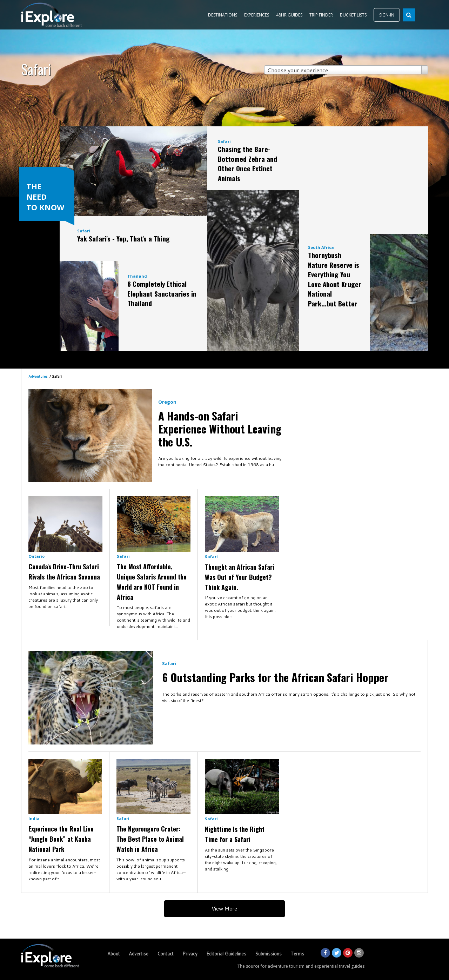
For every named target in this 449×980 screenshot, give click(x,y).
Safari (84, 231)
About (114, 954)
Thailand (137, 276)
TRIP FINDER (321, 15)
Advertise (139, 954)
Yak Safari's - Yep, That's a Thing (123, 238)
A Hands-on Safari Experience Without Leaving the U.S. (220, 429)
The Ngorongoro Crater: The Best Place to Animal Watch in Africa (150, 839)
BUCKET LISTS (353, 15)
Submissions (268, 954)
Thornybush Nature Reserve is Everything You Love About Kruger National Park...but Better (335, 279)
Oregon (167, 402)
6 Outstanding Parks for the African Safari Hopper (275, 677)
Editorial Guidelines (226, 954)
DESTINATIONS (223, 15)
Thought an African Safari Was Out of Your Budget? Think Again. (240, 577)
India (34, 818)
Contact (165, 954)
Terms (297, 954)
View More (224, 909)
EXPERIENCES (257, 15)
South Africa (321, 247)
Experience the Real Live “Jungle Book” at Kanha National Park (61, 839)
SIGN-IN (387, 15)
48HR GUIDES (289, 15)
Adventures (38, 376)
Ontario (36, 556)
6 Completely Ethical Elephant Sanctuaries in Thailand (162, 293)
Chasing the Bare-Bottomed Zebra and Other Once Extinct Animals (247, 163)
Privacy (190, 954)
